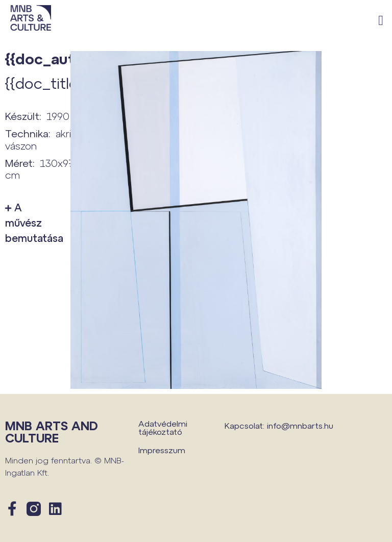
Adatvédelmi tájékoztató (163, 427)
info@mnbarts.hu (300, 425)
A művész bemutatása (33, 223)
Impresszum (162, 450)
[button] (381, 21)
